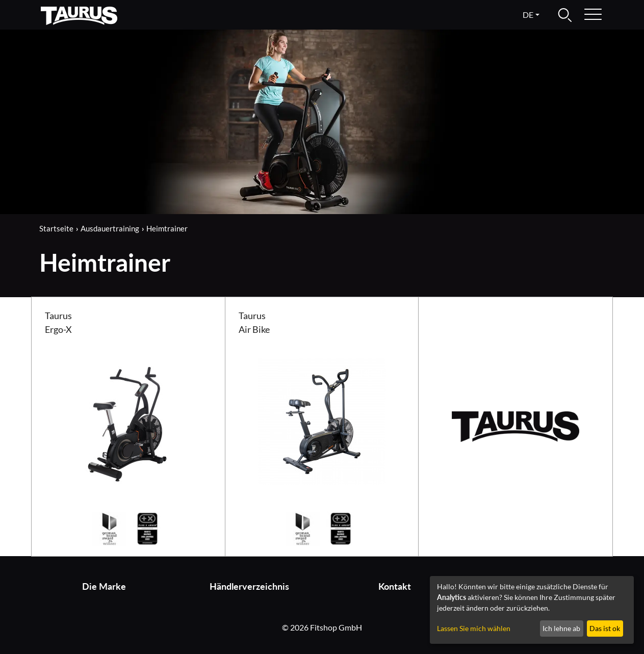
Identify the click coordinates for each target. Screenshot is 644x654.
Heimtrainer (167, 228)
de (528, 15)
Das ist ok (605, 628)
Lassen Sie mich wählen (474, 628)
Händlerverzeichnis (249, 586)
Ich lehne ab (561, 628)
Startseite (56, 228)
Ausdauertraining (110, 228)
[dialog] (532, 610)
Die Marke (104, 586)
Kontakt (395, 586)
